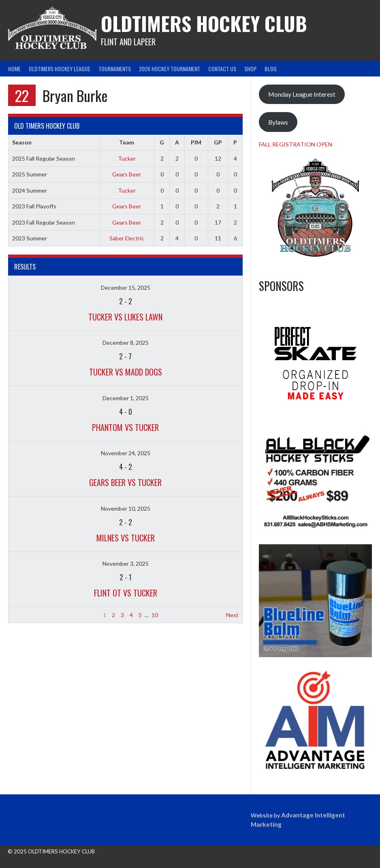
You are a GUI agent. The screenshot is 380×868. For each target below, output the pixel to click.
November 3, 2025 (126, 563)
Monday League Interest (302, 94)
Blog (271, 69)
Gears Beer (127, 174)
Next (232, 615)
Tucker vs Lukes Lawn (125, 317)
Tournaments (115, 69)
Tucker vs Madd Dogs (126, 372)
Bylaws (278, 122)
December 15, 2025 (126, 288)
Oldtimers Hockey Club (204, 23)
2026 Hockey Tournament (170, 69)
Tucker (127, 158)
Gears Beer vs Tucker (125, 482)
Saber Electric (127, 238)
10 (155, 615)
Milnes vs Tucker (126, 538)
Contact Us (222, 69)
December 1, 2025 (126, 398)
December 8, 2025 (126, 343)
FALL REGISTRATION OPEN (296, 144)
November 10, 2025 (126, 508)
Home (14, 69)
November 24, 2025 (126, 453)
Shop (250, 69)
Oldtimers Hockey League (60, 69)
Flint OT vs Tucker (126, 593)
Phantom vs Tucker (125, 427)
